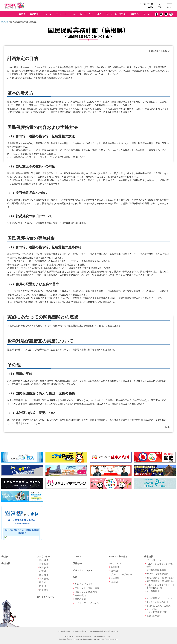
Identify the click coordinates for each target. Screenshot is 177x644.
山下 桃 (43, 571)
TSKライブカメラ (84, 584)
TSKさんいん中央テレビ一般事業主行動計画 (161, 586)
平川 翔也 (44, 579)
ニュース (47, 14)
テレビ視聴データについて (160, 598)
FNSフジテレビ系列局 (86, 592)
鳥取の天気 (80, 599)
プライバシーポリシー (122, 574)
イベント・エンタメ (83, 14)
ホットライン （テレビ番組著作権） (157, 611)
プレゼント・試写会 (116, 14)
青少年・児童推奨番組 (157, 574)
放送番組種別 (153, 591)
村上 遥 (43, 586)
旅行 (99, 14)
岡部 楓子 (44, 575)
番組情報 (34, 14)
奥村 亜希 (44, 560)
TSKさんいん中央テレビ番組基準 (161, 565)
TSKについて (115, 563)
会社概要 (115, 567)
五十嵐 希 (44, 564)
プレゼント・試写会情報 (87, 588)
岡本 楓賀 (44, 590)
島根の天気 (80, 595)
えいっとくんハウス (47, 597)
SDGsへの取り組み (118, 557)
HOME (5, 22)
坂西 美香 (44, 568)
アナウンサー (62, 14)
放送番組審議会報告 (156, 570)
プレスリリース (151, 14)
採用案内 (134, 14)
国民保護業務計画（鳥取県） (161, 581)
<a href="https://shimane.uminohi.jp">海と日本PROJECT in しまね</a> (22, 523)
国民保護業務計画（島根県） (161, 578)
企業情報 (149, 557)
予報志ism (78, 563)
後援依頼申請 (153, 616)
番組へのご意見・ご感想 (158, 606)
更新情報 (115, 578)
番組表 (22, 14)
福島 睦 (43, 582)
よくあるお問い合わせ (157, 602)
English (114, 582)
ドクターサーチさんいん (87, 603)
